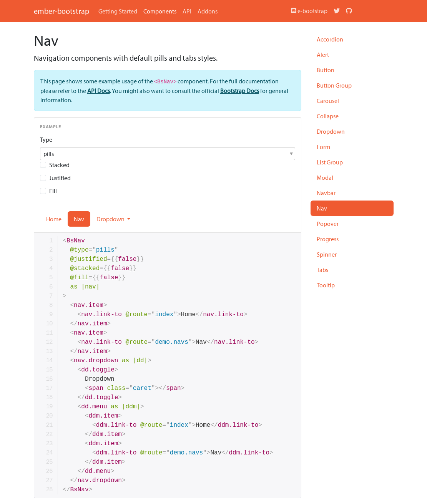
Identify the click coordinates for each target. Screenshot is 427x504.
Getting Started (118, 11)
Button (326, 70)
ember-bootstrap (61, 11)
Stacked (59, 165)
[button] (168, 154)
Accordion (330, 39)
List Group (330, 162)
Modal (325, 177)
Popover (328, 224)
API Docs (99, 91)
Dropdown (331, 131)
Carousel (328, 101)
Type (46, 139)
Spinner (327, 254)
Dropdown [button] (111, 219)
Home (54, 219)
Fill (53, 191)
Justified (60, 178)
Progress (328, 239)
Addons (208, 11)
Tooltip (326, 285)
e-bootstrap (309, 11)
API (187, 11)
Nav (322, 208)
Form (323, 147)
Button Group (334, 85)
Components (160, 11)
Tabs (322, 270)
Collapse (328, 116)
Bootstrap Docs (240, 91)
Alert (323, 55)
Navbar (326, 193)
